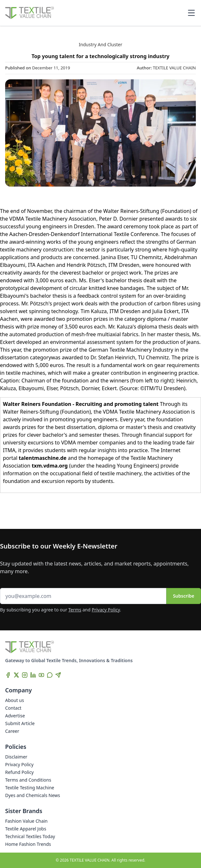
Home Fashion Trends (28, 844)
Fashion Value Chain (26, 821)
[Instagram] (25, 675)
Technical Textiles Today (30, 836)
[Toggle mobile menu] (191, 13)
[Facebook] (8, 675)
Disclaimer (16, 757)
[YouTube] (41, 675)
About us (15, 700)
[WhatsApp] (50, 675)
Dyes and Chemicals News (33, 795)
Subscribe (184, 596)
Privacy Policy (106, 610)
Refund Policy (19, 772)
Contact (13, 708)
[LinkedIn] (33, 675)
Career (12, 731)
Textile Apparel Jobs (26, 829)
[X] (16, 675)
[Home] (30, 13)
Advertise (15, 716)
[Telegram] (58, 675)
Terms (75, 610)
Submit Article (20, 723)
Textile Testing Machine (30, 788)
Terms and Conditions (28, 780)
